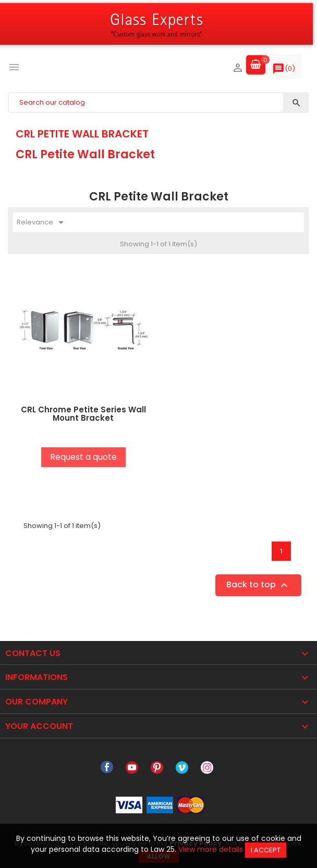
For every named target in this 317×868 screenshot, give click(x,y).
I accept (266, 850)
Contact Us (33, 653)
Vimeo (182, 768)
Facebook (107, 768)
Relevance (42, 222)
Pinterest (157, 768)
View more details (211, 849)
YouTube (132, 768)
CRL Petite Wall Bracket (82, 134)
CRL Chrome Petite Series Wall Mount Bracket (83, 414)
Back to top (258, 585)
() (284, 71)
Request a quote (83, 457)
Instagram (207, 768)
